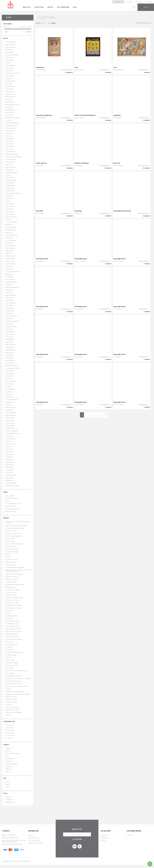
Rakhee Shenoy (10, 360)
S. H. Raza (9, 387)
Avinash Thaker (10, 86)
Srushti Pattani (10, 426)
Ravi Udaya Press (11, 506)
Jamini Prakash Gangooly (13, 193)
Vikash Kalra (9, 452)
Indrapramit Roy (10, 186)
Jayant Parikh (10, 204)
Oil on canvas (10, 642)
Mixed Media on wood (12, 626)
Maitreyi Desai (10, 251)
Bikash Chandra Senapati (13, 118)
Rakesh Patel (9, 358)
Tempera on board (11, 702)
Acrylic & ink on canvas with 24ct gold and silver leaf (18, 522)
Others (8, 501)
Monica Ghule (10, 279)
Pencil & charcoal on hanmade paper (16, 671)
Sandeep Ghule (10, 402)
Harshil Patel (9, 170)
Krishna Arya (9, 232)
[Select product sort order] (55, 23)
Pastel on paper (10, 660)
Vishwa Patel (9, 478)
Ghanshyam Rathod (12, 154)
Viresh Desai (9, 473)
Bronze (8, 554)
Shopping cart (105, 838)
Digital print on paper (12, 579)
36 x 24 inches (10, 736)
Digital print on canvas (12, 577)
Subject (6, 745)
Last (105, 415)
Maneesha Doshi (11, 256)
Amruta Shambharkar (12, 55)
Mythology (9, 769)
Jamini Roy (9, 196)
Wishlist (103, 840)
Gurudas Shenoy (11, 162)
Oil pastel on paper (11, 655)
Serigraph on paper (11, 699)
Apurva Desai (10, 71)
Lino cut (8, 613)
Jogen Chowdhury (11, 217)
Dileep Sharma (10, 139)
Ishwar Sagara (10, 188)
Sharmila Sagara (11, 415)
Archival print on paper (12, 552)
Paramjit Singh (10, 311)
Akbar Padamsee (11, 47)
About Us (31, 835)
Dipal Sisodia (9, 141)
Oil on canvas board (12, 645)
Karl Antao (9, 225)
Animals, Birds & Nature (13, 753)
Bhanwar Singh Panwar (13, 105)
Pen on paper (10, 668)
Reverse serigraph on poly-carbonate (16, 686)
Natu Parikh (9, 293)
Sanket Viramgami (11, 407)
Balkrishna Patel (10, 97)
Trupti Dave (9, 441)
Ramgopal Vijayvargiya (12, 368)
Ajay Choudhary (10, 45)
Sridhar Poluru (10, 423)
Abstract (8, 748)
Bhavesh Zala (10, 115)
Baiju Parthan (10, 89)
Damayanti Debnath (11, 125)
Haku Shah (9, 165)
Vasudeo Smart (10, 444)
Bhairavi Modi (10, 102)
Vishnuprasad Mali (11, 475)
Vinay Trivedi (9, 454)
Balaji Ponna (9, 92)
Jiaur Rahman (10, 212)
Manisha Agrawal (11, 264)
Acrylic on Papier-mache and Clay (15, 544)
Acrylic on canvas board (13, 533)
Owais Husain (10, 308)
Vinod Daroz (9, 457)
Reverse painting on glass (13, 681)
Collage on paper (11, 565)
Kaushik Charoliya (11, 227)
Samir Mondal (10, 397)
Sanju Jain (9, 405)
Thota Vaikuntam (11, 439)
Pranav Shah (9, 324)
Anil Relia (8, 63)
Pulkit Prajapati (10, 334)
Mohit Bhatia (9, 277)
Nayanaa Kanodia (11, 295)
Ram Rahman (10, 363)
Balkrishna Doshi (11, 94)
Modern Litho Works (12, 498)
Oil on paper (9, 650)
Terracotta (9, 705)
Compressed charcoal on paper (15, 567)
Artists (50, 7)
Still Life (8, 772)
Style (5, 794)
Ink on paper (9, 611)
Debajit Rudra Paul (11, 128)
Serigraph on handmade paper (15, 692)
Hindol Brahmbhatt (11, 180)
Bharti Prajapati (10, 110)
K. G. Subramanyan (11, 222)
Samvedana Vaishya (12, 400)
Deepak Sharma (10, 131)
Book (7, 756)
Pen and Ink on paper (12, 663)
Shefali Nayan (10, 418)
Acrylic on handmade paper (14, 536)
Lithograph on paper (12, 616)
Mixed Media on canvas (13, 621)
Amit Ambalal (10, 52)
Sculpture (8, 689)
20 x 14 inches (10, 730)
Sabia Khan (9, 392)
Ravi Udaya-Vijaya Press (13, 509)
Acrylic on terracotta (12, 549)
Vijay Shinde (9, 449)
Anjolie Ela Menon (11, 65)
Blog (74, 7)
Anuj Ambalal (10, 68)
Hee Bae (8, 175)
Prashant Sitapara (11, 326)
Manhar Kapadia (11, 259)
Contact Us (130, 835)
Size (5, 778)
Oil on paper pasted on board (14, 652)
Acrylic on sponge (11, 546)
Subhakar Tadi (10, 428)
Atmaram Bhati (10, 81)
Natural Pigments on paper (13, 631)
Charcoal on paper (11, 562)
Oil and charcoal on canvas (14, 639)
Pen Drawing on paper (12, 665)
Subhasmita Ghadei (11, 431)
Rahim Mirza (9, 342)
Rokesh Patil (9, 376)
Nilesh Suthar (10, 300)
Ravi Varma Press (11, 511)
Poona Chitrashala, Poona (13, 504)
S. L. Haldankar (10, 389)
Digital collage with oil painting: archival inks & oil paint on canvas (18, 571)
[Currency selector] (118, 2)
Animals (8, 751)
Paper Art (8, 658)
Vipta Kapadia (10, 462)
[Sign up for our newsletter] (77, 834)
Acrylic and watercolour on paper (15, 528)
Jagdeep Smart (10, 191)
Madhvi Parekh (10, 248)
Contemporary (10, 759)
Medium (6, 518)
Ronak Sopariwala (11, 381)
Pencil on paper (10, 673)
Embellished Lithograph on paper (15, 585)
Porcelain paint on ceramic (14, 676)
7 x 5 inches (9, 738)
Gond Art (8, 797)
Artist (6, 38)
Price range (8, 24)
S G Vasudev (9, 384)
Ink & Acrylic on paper (12, 603)
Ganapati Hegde (10, 152)
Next (101, 415)
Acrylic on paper (10, 541)
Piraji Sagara (9, 319)
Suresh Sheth (10, 436)
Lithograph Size (9, 722)
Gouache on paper (11, 592)
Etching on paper (11, 587)
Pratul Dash (9, 329)
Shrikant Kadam (10, 420)
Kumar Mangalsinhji (12, 235)
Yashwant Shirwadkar (12, 486)
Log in (140, 2)
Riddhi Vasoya (10, 373)
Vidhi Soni (9, 447)
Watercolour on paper (12, 710)
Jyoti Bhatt (9, 219)
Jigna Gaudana (10, 214)
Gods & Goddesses (11, 764)
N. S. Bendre (9, 285)
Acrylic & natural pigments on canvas (17, 526)
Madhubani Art (10, 802)
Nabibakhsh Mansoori (12, 287)
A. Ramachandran (11, 42)
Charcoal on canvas (12, 560)
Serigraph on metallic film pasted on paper (18, 694)
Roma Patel (9, 379)
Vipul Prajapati (10, 465)
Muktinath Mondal (11, 282)
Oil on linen (9, 647)
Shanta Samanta (11, 413)
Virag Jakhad (9, 470)
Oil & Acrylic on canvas (12, 637)
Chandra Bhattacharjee (12, 123)
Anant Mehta (9, 58)
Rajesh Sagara (10, 353)
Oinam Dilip (9, 306)
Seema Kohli (9, 410)
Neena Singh (9, 298)
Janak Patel (9, 199)
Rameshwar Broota (11, 366)
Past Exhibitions (63, 7)
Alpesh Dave (9, 50)
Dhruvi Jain (9, 136)
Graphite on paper (11, 595)
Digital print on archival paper (14, 574)
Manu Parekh (10, 269)
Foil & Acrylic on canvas (13, 590)
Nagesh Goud (10, 290)
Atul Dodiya (9, 84)
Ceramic (8, 557)
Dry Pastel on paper (11, 582)
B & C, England (10, 496)
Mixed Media (9, 618)
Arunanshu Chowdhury (12, 73)
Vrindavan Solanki (11, 483)
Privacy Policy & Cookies (36, 843)
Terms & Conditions (34, 840)
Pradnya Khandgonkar (12, 321)
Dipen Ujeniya (10, 144)
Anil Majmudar (10, 60)
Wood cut (9, 715)
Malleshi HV (9, 253)
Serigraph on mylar (11, 697)
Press (5, 492)
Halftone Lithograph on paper (14, 598)
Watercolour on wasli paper (14, 712)
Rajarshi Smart (10, 347)
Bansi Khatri (9, 99)
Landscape (9, 766)
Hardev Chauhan (11, 167)
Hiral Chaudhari (10, 183)
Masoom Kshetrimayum (13, 272)
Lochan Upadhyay (11, 240)
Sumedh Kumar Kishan (12, 433)
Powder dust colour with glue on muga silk (18, 678)
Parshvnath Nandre (11, 316)
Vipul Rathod (9, 467)
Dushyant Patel (10, 146)
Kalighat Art (9, 800)
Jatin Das (8, 201)
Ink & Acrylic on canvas (12, 600)
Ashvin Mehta (10, 76)
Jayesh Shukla (10, 206)
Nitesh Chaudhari (11, 303)
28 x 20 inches (10, 733)
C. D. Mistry (9, 120)
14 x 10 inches (10, 728)
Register (130, 2)
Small (7, 787)
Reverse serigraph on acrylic (14, 684)
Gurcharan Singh (11, 159)
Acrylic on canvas (11, 531)
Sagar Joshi (9, 394)
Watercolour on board (12, 707)
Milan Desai (9, 274)
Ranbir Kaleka (10, 371)
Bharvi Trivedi (10, 112)
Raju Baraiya (9, 355)
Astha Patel (9, 78)
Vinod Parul (9, 460)
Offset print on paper (12, 634)
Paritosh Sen (9, 313)
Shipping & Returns (34, 838)
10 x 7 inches (9, 725)
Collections (39, 7)
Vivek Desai (9, 480)
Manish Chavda (10, 261)
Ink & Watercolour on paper (14, 608)
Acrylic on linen (10, 539)
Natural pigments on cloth (13, 629)
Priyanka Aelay (10, 332)
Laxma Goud (9, 238)
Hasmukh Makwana (12, 172)
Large (7, 782)
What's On (26, 7)
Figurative (9, 761)
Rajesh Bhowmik (11, 350)
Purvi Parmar (10, 337)
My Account (104, 835)
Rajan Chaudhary (11, 345)
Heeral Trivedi (10, 178)
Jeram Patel (9, 209)
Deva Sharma (10, 133)
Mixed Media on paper (12, 624)
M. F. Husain (9, 243)
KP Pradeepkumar (11, 230)
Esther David (9, 149)
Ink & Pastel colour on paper (14, 605)
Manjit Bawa (9, 266)
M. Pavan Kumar (11, 246)
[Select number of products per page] (38, 23)
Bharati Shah (9, 107)
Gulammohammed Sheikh (13, 157)
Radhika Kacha (10, 340)
